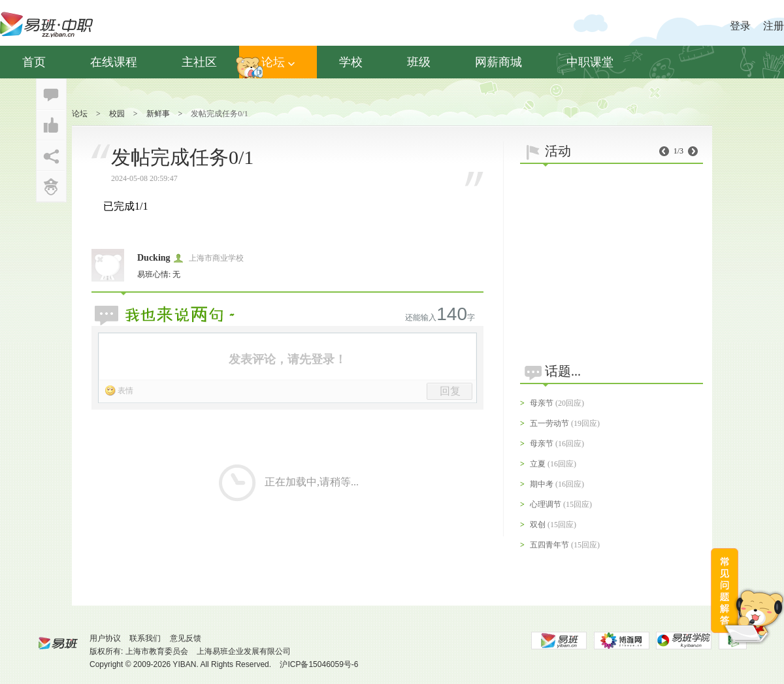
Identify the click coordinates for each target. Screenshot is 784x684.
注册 (774, 26)
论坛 (278, 62)
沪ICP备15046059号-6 (319, 664)
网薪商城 (498, 62)
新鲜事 (158, 114)
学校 (351, 62)
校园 (117, 114)
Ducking (154, 258)
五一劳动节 (549, 423)
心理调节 (546, 504)
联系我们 (145, 638)
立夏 (538, 464)
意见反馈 (186, 638)
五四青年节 (549, 545)
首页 (34, 62)
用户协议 (105, 638)
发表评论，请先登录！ (287, 359)
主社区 (199, 62)
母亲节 (542, 403)
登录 (740, 26)
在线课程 (114, 62)
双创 (538, 525)
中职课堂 (590, 62)
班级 (419, 62)
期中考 (542, 484)
